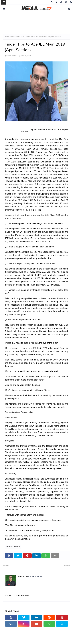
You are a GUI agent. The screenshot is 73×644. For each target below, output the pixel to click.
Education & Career (17, 37)
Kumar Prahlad (12, 56)
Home (7, 37)
